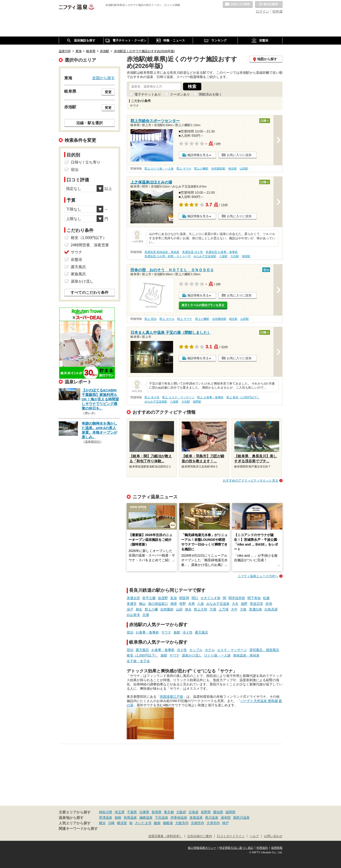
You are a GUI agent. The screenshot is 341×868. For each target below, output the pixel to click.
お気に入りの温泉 (238, 5)
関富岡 (184, 598)
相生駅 (233, 169)
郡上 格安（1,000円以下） (243, 397)
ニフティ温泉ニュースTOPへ (258, 576)
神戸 (225, 823)
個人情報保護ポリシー (202, 848)
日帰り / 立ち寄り (86, 162)
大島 (243, 609)
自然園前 (167, 609)
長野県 (206, 812)
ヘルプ (254, 836)
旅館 (177, 632)
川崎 (111, 823)
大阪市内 (182, 823)
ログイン (262, 11)
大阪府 (181, 812)
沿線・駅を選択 (90, 123)
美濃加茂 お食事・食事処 (222, 252)
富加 (174, 598)
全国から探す (103, 78)
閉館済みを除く (211, 94)
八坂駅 (223, 256)
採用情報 (277, 848)
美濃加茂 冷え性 (192, 252)
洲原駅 (246, 256)
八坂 (201, 604)
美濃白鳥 (256, 609)
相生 (139, 609)
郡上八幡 (151, 609)
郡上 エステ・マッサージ (178, 397)
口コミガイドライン (231, 836)
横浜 (102, 823)
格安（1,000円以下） (142, 655)
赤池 (269, 604)
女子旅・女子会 (138, 661)
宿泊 (130, 632)
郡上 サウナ (184, 169)
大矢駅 (235, 256)
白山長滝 (133, 615)
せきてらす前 (211, 598)
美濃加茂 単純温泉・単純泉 (162, 252)
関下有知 (254, 598)
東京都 (169, 812)
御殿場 (168, 823)
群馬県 (157, 812)
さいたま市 (143, 823)
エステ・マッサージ (232, 650)
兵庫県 (144, 812)
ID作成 (278, 11)
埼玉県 (120, 812)
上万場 (224, 609)
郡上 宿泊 (150, 319)
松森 (266, 598)
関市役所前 (237, 598)
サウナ (166, 632)
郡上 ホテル (167, 319)
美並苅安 (256, 604)
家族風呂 (78, 274)
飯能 (157, 823)
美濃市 (132, 604)
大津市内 (213, 823)
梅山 (142, 604)
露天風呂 (202, 632)
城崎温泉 (146, 817)
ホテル (210, 650)
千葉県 (132, 812)
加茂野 (163, 598)
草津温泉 (106, 817)
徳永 (188, 609)
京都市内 (197, 823)
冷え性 (188, 632)
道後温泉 (196, 817)
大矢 (235, 604)
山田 (179, 609)
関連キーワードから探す (78, 829)
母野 (183, 604)
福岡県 (230, 812)
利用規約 (262, 848)
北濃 (146, 615)
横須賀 (122, 823)
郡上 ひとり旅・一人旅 (159, 169)
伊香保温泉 (179, 817)
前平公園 (149, 598)
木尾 (192, 604)
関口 (195, 598)
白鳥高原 (271, 609)
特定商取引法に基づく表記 (236, 848)
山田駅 (244, 169)
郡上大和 (201, 609)
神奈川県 (106, 812)
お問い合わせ (273, 836)
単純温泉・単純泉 (246, 655)
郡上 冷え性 (152, 397)
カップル (196, 650)
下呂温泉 (162, 817)
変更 (108, 92)
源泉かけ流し (192, 655)
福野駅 (197, 402)
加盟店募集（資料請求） (165, 836)
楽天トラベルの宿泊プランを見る (203, 305)
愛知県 (218, 812)
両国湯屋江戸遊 (171, 697)
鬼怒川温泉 (241, 817)
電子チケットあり (148, 94)
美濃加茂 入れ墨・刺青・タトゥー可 (168, 256)
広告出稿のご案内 (200, 836)
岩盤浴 (76, 259)
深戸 (130, 609)
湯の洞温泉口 (158, 604)
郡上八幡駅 (201, 169)
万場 (213, 609)
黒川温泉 (212, 817)
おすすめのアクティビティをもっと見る (251, 480)
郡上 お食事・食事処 (210, 397)
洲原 (174, 604)
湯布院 (226, 817)
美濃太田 (133, 598)
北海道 (193, 812)
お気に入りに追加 (239, 155)
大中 (234, 609)
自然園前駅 (218, 169)
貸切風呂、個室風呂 (264, 650)
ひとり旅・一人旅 (217, 655)
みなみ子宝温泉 (218, 604)
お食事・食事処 (147, 632)
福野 (244, 604)
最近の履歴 (269, 5)
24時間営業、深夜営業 (90, 245)
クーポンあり (180, 94)
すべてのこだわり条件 (90, 292)
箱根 (118, 817)
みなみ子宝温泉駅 (205, 256)
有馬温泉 (130, 817)
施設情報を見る (198, 155)
